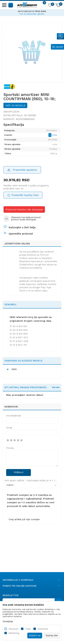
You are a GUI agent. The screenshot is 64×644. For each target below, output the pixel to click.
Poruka (10, 448)
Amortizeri (11, 112)
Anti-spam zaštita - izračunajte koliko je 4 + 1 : (30, 480)
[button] (11, 5)
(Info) (55, 135)
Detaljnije (8, 621)
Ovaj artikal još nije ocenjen (24, 519)
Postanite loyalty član (25, 195)
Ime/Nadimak (13, 416)
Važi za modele (15, 105)
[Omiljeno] (50, 6)
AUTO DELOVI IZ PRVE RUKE (32, 11)
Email (9, 428)
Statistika (43, 629)
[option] (32, 12)
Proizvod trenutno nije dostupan (24, 209)
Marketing (14, 633)
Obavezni (13, 629)
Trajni (28, 629)
